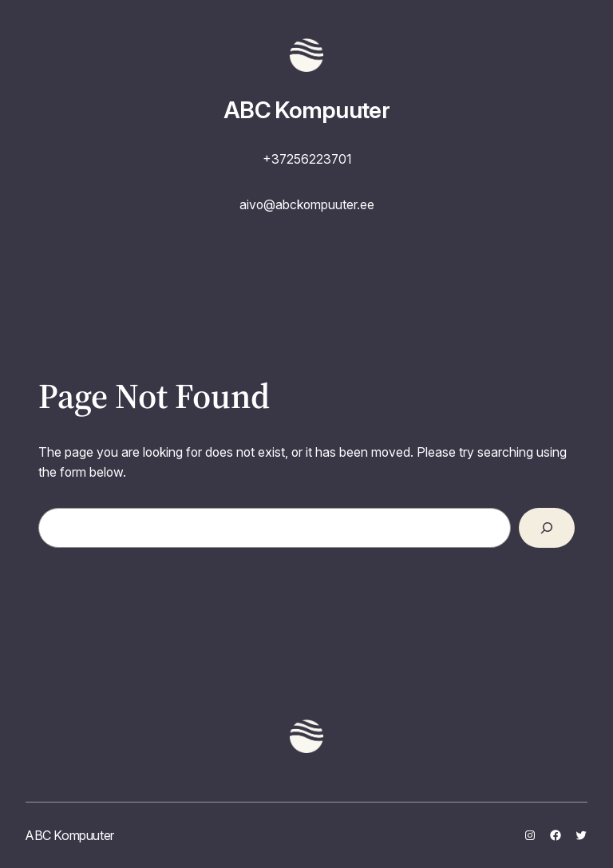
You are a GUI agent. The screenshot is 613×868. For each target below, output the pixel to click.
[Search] (547, 527)
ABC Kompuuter (306, 110)
